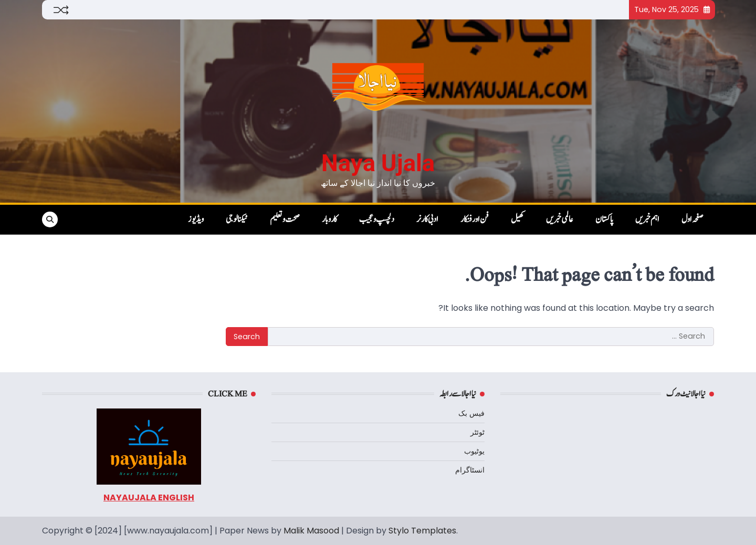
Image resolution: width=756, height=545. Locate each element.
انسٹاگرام (470, 470)
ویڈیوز (196, 219)
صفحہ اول (692, 219)
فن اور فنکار (475, 219)
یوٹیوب (474, 451)
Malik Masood (311, 531)
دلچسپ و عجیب (377, 219)
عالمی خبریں (560, 219)
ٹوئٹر (477, 432)
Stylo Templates (422, 531)
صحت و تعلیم (285, 219)
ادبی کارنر (427, 219)
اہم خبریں (647, 219)
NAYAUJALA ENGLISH (149, 497)
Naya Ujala (378, 163)
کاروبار (329, 219)
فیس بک (471, 413)
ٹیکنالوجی (237, 219)
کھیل (517, 219)
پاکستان (604, 219)
